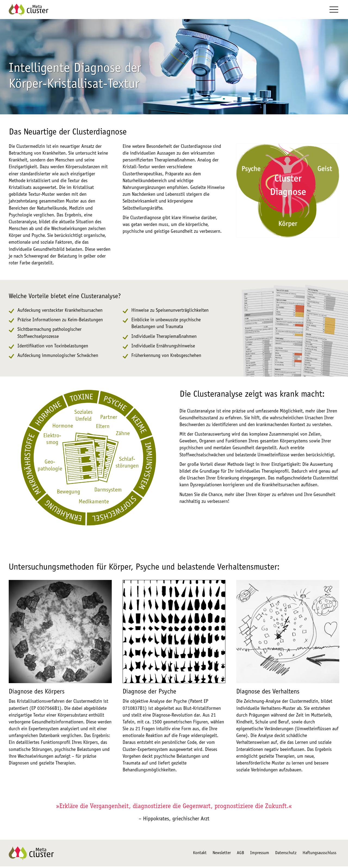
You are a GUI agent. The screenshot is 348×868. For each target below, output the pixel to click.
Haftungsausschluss (319, 855)
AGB (240, 855)
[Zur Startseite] (29, 10)
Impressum (260, 855)
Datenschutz (286, 855)
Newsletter (222, 855)
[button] (334, 10)
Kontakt (200, 855)
